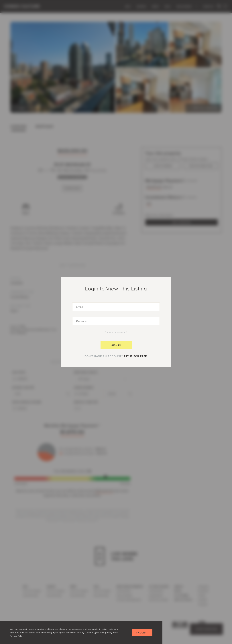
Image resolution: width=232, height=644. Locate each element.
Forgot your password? (116, 332)
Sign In (116, 345)
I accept (142, 633)
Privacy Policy (17, 636)
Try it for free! (136, 356)
